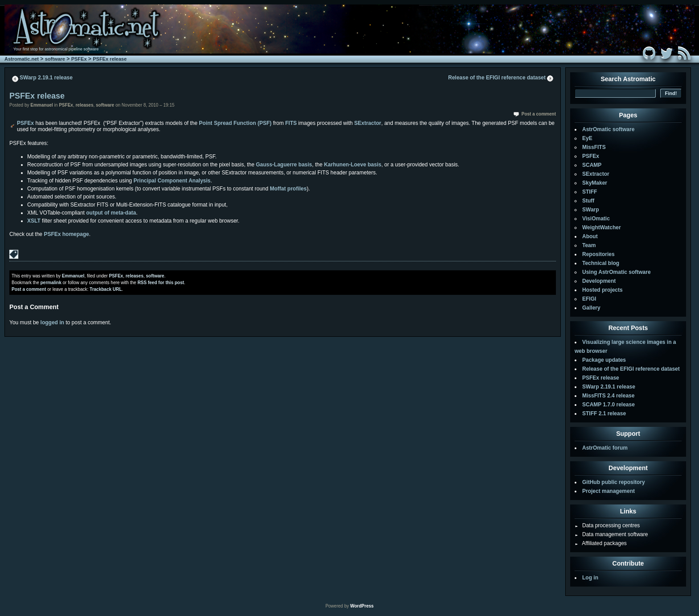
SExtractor (368, 123)
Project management (609, 491)
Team (589, 245)
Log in (590, 578)
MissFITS (594, 147)
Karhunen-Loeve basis (353, 165)
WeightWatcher (602, 227)
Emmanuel (42, 105)
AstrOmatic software (608, 129)
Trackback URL (106, 289)
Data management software (611, 534)
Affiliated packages (601, 543)
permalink (51, 283)
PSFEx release (110, 59)
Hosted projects (602, 290)
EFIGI (589, 299)
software (55, 59)
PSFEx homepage (66, 234)
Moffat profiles (288, 189)
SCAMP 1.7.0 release (609, 405)
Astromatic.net (22, 59)
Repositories (598, 254)
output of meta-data (111, 213)
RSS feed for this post (160, 283)
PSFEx (79, 59)
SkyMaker (595, 183)
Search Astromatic (628, 79)
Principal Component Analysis (172, 181)
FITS (291, 123)
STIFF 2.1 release (604, 413)
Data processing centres (607, 525)
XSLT (34, 221)
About (590, 236)
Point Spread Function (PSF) (235, 123)
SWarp (591, 210)
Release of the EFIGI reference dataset (497, 78)
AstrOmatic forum (605, 448)
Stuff (588, 201)
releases (84, 105)
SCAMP (592, 165)
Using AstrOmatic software (617, 272)
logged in (52, 322)
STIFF (590, 192)
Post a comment (539, 114)
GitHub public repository (614, 482)
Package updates (604, 360)
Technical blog (601, 263)
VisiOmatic (596, 219)
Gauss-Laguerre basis (284, 165)
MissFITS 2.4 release (608, 396)
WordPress (362, 606)
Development (599, 281)
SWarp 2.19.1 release (46, 78)
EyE (587, 138)
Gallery (591, 308)
